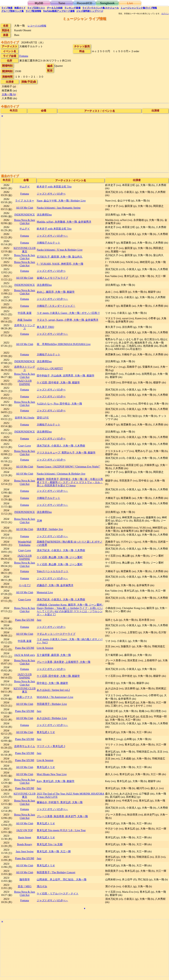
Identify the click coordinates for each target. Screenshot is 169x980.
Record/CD (85, 3)
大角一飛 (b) (9, 94)
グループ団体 (12, 11)
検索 (7, 8)
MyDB (39, 3)
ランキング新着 (72, 8)
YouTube (59, 11)
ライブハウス (100, 8)
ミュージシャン (139, 8)
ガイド (20, 8)
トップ (90, 11)
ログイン (165, 14)
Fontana (24, 56)
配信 (33, 11)
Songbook (107, 3)
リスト (36, 8)
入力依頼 (55, 8)
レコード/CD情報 (37, 26)
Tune (62, 3)
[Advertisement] (84, 145)
